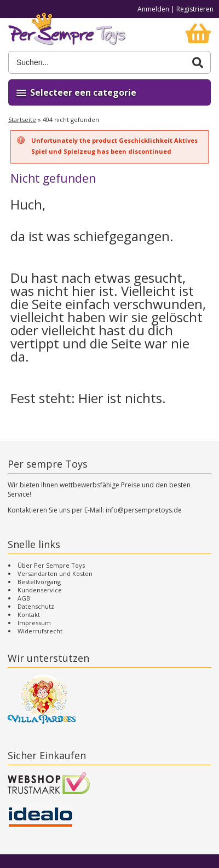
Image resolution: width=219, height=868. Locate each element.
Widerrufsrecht (40, 631)
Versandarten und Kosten (55, 573)
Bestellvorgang (39, 582)
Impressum (34, 623)
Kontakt (29, 614)
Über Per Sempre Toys (51, 565)
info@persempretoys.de (144, 510)
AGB (24, 598)
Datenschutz (36, 606)
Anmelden (153, 9)
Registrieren (195, 9)
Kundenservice (40, 590)
